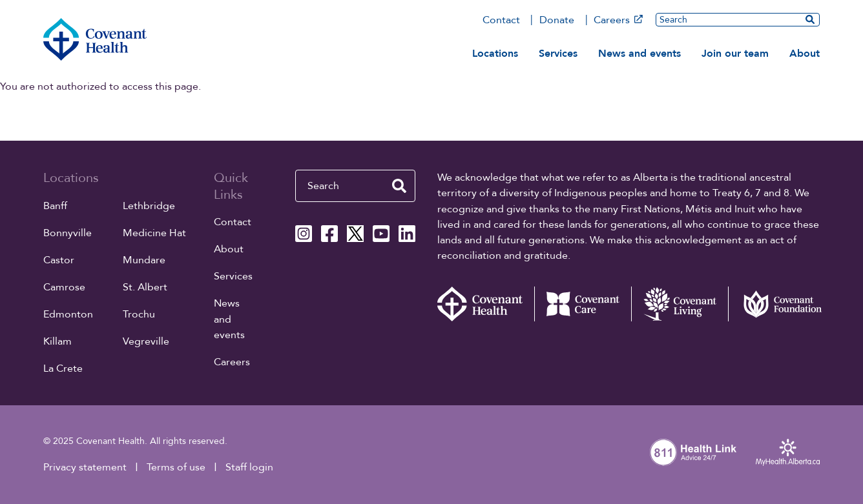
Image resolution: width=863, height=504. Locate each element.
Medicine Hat (154, 233)
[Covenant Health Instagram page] (304, 234)
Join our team (735, 54)
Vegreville (146, 341)
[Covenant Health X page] (355, 234)
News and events (639, 54)
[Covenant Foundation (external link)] (776, 304)
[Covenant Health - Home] (486, 304)
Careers (618, 20)
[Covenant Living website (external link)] (680, 304)
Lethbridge (149, 206)
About (805, 54)
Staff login (249, 467)
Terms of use (176, 467)
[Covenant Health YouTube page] (381, 234)
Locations (495, 54)
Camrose (64, 287)
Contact (501, 20)
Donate (557, 20)
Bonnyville (68, 233)
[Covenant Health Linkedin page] (407, 234)
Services (558, 54)
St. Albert (145, 287)
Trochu (139, 314)
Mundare (144, 260)
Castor (59, 260)
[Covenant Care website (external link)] (583, 304)
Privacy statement (85, 467)
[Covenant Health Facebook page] (329, 234)
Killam (57, 341)
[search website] (810, 19)
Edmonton (68, 314)
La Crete (63, 368)
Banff (55, 206)
